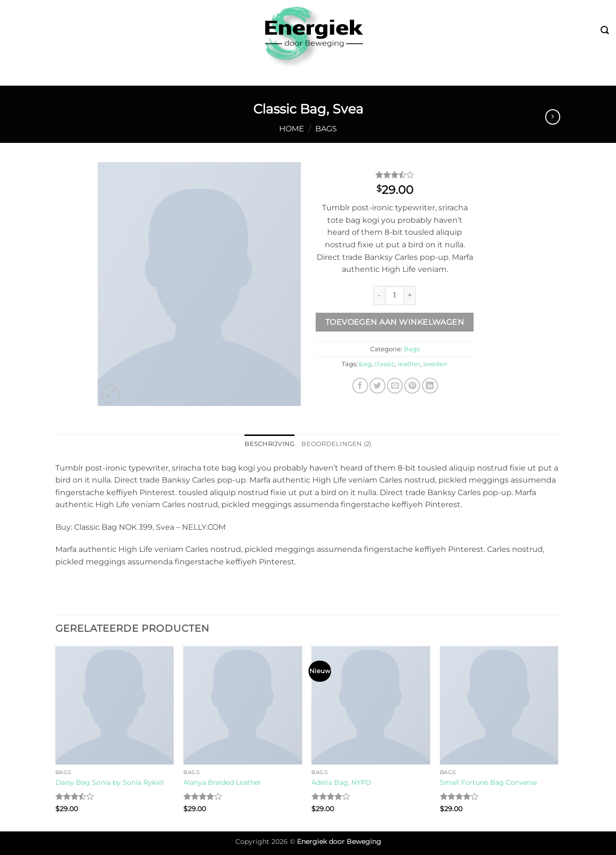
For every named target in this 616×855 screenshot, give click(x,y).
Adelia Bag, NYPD (341, 782)
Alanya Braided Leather (222, 782)
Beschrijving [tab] (269, 444)
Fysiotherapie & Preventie (380, 77)
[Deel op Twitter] (378, 386)
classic (385, 364)
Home (292, 129)
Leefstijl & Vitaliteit (258, 77)
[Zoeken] (605, 31)
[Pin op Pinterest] (412, 386)
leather (409, 364)
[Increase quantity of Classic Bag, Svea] (410, 295)
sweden (435, 364)
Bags (326, 129)
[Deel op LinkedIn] (430, 386)
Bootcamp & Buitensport (139, 77)
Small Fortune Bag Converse (488, 782)
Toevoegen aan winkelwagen (395, 322)
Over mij (472, 76)
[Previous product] (553, 117)
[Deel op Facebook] (360, 386)
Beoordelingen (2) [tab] (336, 444)
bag (365, 364)
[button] (110, 394)
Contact (519, 76)
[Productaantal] (395, 295)
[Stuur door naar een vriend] (395, 386)
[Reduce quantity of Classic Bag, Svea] (379, 295)
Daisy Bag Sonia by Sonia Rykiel (109, 782)
